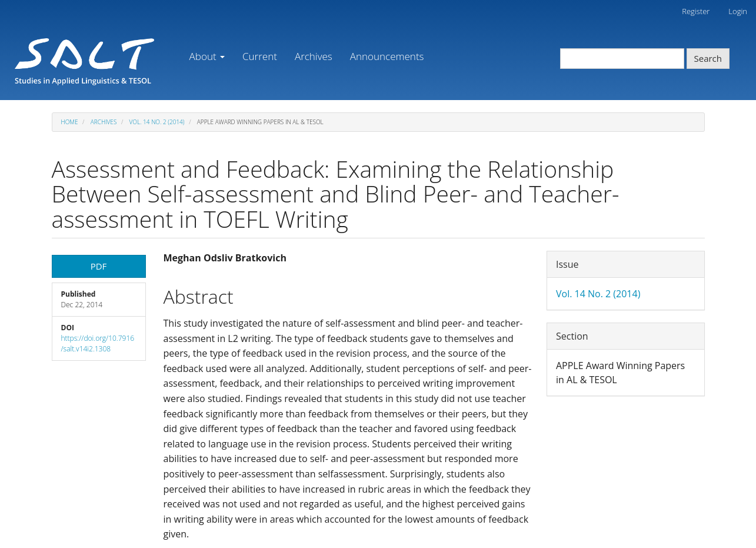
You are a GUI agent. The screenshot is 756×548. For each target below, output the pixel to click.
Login (738, 11)
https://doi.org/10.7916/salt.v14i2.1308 (98, 343)
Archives (314, 56)
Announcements (387, 56)
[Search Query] (622, 59)
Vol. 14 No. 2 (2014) (157, 122)
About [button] (207, 56)
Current (260, 56)
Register (696, 11)
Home (70, 122)
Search (708, 58)
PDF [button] (99, 266)
